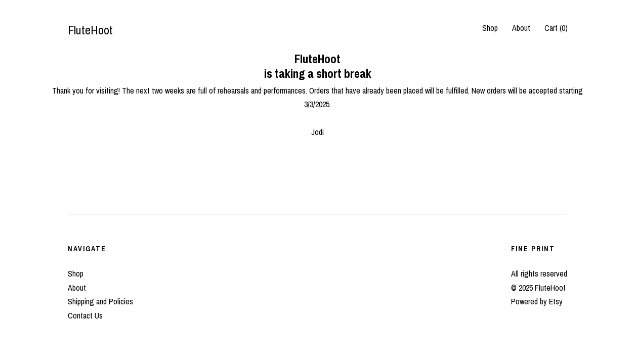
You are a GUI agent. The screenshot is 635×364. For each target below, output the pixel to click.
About (521, 28)
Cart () (556, 28)
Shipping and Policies (100, 301)
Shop (490, 28)
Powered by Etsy (537, 301)
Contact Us (85, 315)
